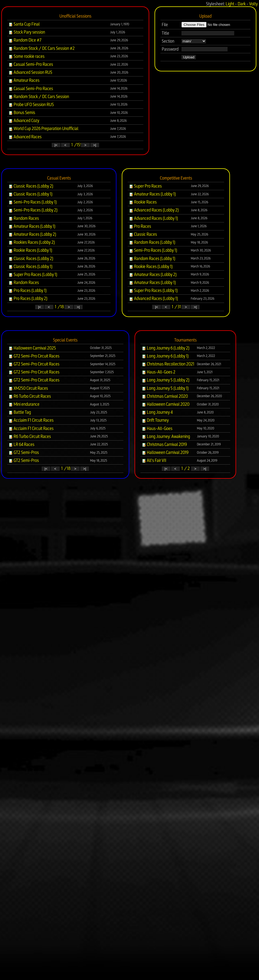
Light (230, 4)
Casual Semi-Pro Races (31, 64)
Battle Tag (20, 412)
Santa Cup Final (24, 24)
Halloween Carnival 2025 (32, 348)
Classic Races (143, 234)
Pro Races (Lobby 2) (28, 298)
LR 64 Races (21, 444)
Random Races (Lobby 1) (152, 242)
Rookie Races (143, 202)
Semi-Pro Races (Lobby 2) (33, 210)
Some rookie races (27, 56)
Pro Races (140, 226)
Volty (253, 4)
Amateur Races (24, 80)
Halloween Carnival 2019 (165, 452)
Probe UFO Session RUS (31, 105)
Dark (242, 4)
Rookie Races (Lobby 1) (30, 250)
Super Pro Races (145, 186)
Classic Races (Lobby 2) (31, 186)
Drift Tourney (155, 420)
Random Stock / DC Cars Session (39, 97)
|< (56, 145)
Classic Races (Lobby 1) (31, 194)
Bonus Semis (22, 113)
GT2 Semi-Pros (24, 452)
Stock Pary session (27, 32)
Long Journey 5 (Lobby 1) (165, 388)
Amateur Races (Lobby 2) (32, 234)
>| (94, 145)
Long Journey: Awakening (166, 436)
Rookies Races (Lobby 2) (32, 242)
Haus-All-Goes (157, 428)
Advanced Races (25, 137)
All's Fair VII (154, 460)
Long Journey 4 (157, 412)
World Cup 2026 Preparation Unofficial (43, 129)
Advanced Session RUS (30, 72)
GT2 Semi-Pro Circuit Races (34, 356)
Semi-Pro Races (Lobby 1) (33, 202)
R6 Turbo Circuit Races (30, 396)
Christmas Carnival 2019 (164, 444)
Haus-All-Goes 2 (159, 372)
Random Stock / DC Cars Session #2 (42, 48)
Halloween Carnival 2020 (166, 404)
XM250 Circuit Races (28, 388)
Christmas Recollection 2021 (168, 364)
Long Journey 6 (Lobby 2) (166, 348)
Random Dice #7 (25, 40)
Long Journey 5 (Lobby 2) (166, 380)
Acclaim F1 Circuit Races (31, 420)
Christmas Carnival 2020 (165, 396)
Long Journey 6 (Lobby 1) (165, 356)
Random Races (24, 218)
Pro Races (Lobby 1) (28, 290)
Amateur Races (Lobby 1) (32, 226)
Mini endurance (24, 404)
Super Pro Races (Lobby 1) (33, 275)
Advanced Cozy (24, 121)
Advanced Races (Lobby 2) (154, 210)
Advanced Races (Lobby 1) (153, 218)
